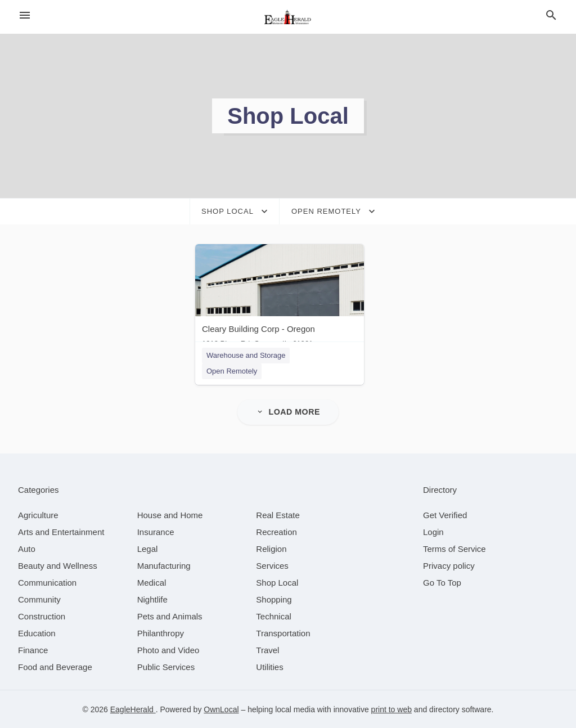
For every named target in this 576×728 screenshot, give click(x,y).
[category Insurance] (156, 531)
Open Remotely (232, 371)
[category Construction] (42, 616)
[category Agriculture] (38, 514)
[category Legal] (148, 548)
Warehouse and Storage (246, 355)
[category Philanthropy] (161, 633)
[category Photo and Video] (168, 650)
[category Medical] (152, 582)
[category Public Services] (166, 666)
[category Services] (272, 565)
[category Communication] (47, 582)
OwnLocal (221, 709)
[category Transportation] (283, 633)
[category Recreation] (276, 531)
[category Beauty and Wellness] (58, 565)
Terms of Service (454, 548)
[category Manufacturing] (164, 565)
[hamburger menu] (25, 15)
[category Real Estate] (278, 514)
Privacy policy (449, 565)
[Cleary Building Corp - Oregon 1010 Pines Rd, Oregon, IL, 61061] (280, 298)
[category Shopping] (274, 599)
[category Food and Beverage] (55, 666)
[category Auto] (27, 548)
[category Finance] (33, 650)
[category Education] (37, 633)
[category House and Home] (170, 514)
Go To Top (442, 582)
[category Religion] (271, 548)
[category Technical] (274, 616)
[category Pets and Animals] (170, 616)
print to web (391, 709)
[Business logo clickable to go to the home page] (288, 17)
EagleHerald (133, 709)
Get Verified (445, 514)
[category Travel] (267, 650)
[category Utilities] (269, 666)
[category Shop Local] (277, 582)
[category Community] (39, 599)
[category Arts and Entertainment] (61, 531)
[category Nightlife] (152, 599)
